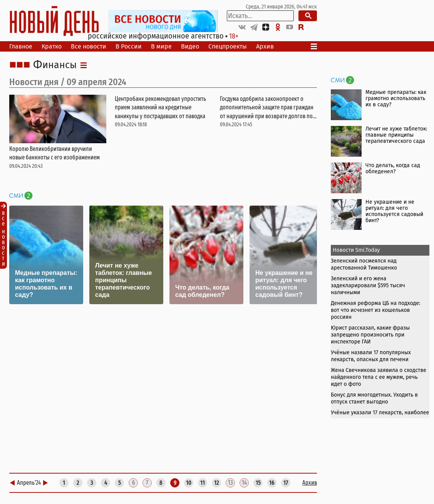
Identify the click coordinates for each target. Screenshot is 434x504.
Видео (190, 46)
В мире (161, 46)
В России (129, 46)
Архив (265, 46)
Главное (21, 46)
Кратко (52, 46)
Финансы (55, 65)
